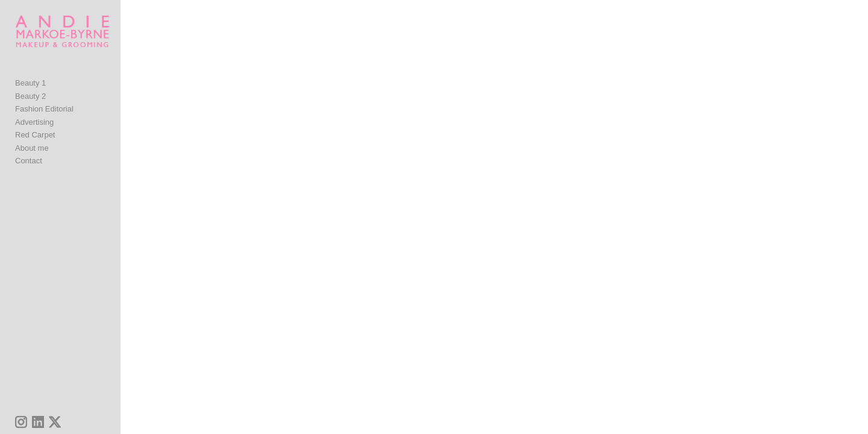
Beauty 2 (30, 109)
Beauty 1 (30, 96)
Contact (29, 174)
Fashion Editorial (44, 122)
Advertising (34, 135)
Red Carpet (35, 148)
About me (32, 161)
